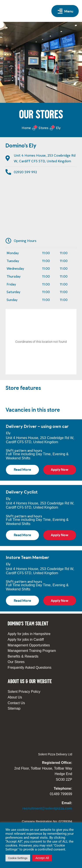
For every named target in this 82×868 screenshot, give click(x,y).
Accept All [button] (42, 858)
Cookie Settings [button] (18, 858)
